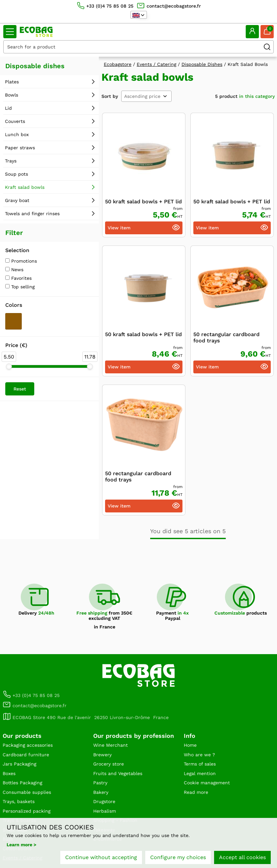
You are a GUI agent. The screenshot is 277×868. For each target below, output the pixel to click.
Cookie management (207, 783)
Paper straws (20, 148)
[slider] (9, 366)
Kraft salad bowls (25, 187)
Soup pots (16, 174)
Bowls (12, 95)
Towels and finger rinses (32, 214)
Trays (11, 161)
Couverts (15, 121)
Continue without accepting (101, 857)
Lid (8, 108)
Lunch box (17, 134)
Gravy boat (17, 200)
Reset (20, 389)
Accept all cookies (242, 857)
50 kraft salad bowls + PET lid (143, 202)
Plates (12, 82)
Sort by (110, 96)
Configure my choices (178, 857)
